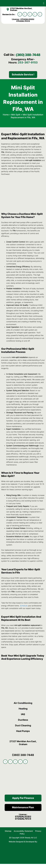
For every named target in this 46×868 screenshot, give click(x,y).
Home (6, 119)
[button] (44, 3)
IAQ (23, 718)
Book (4, 660)
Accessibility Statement (24, 835)
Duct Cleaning (23, 730)
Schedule (24, 610)
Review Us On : (9, 14)
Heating (23, 713)
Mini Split (16, 119)
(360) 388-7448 (19, 57)
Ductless (23, 724)
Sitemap (8, 835)
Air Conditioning (23, 707)
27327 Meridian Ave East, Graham (21, 9)
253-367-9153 (28, 66)
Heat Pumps (23, 735)
